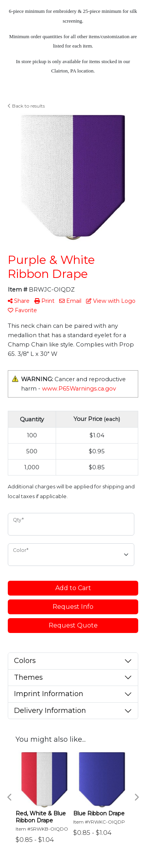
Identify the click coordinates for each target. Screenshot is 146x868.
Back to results (26, 106)
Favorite (22, 310)
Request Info (73, 607)
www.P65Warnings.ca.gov (79, 389)
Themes (28, 677)
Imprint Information (49, 694)
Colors (25, 661)
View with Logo (111, 301)
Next (136, 797)
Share (19, 301)
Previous (10, 797)
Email (70, 301)
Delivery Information (50, 711)
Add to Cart (73, 588)
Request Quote (73, 625)
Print (44, 301)
